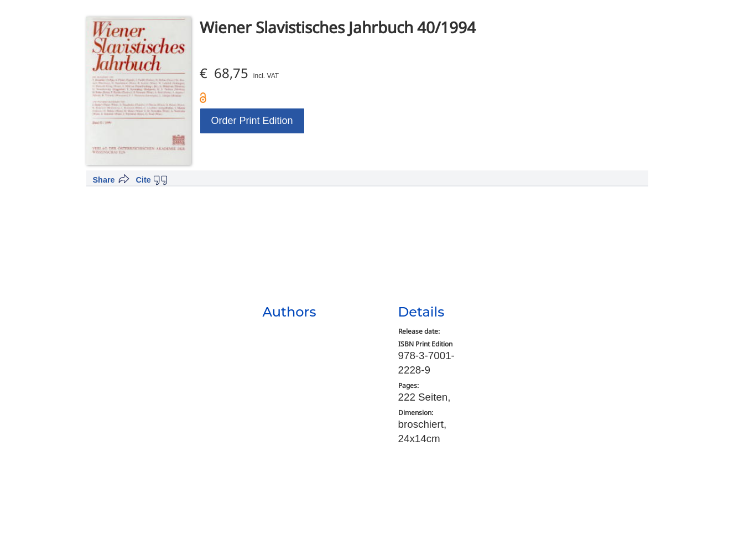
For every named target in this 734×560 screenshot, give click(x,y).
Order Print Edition (252, 121)
